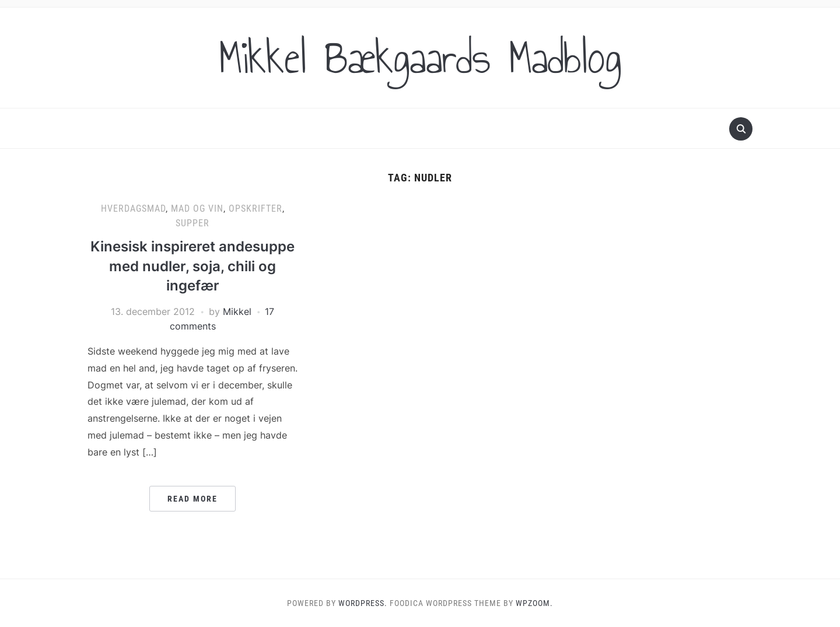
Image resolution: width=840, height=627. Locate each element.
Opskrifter (256, 209)
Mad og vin (197, 209)
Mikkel (237, 311)
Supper (192, 223)
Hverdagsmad (133, 209)
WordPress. (363, 603)
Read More (192, 499)
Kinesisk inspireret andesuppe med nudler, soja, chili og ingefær (192, 266)
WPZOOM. (534, 603)
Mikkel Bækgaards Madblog (420, 58)
